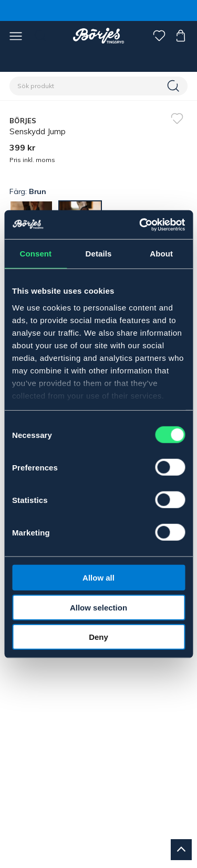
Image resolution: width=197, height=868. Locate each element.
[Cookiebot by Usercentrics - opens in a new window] (140, 224)
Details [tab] (99, 254)
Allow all (98, 578)
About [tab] (161, 254)
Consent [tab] (35, 254)
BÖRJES (23, 121)
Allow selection (98, 607)
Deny (98, 637)
